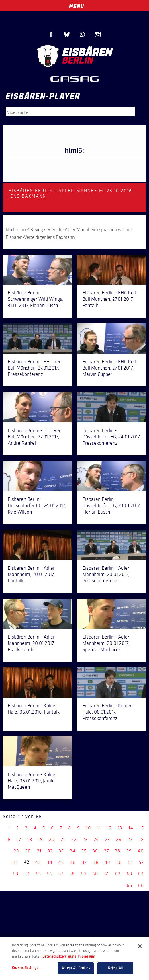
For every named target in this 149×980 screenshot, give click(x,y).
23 (85, 839)
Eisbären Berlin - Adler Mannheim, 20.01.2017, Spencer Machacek (106, 643)
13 (120, 828)
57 (61, 874)
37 (106, 851)
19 (41, 839)
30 (28, 851)
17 (19, 839)
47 (84, 862)
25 (107, 839)
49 (107, 862)
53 (16, 874)
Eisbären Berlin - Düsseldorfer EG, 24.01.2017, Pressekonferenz (111, 437)
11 (99, 828)
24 (96, 839)
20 (52, 839)
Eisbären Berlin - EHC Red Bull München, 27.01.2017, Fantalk (109, 299)
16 (8, 839)
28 (141, 839)
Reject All (115, 968)
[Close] (140, 946)
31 (39, 851)
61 (107, 874)
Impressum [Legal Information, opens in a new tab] (86, 956)
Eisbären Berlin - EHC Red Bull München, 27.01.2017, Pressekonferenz (35, 368)
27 (130, 839)
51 (130, 862)
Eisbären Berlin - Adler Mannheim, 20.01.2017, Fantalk (31, 574)
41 (15, 862)
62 (118, 874)
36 (95, 851)
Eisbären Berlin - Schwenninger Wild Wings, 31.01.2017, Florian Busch (36, 299)
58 (72, 874)
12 (109, 828)
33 (61, 851)
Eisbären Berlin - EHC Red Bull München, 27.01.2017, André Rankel (35, 437)
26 (119, 839)
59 (84, 874)
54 (27, 874)
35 (84, 851)
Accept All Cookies (76, 968)
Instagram (98, 34)
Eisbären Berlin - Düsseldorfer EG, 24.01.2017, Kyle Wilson (37, 505)
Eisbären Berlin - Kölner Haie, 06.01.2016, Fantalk (34, 709)
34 (73, 851)
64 (141, 874)
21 (63, 839)
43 (38, 862)
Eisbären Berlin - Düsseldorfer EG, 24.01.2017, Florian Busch (111, 505)
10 (89, 828)
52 (141, 862)
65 (129, 885)
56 (50, 874)
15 (142, 828)
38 (118, 851)
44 (50, 862)
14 (131, 828)
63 (129, 874)
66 (141, 885)
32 (50, 851)
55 (38, 874)
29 (16, 851)
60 (95, 874)
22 (74, 839)
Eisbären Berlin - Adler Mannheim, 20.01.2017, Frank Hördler (31, 643)
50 (119, 862)
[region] (74, 958)
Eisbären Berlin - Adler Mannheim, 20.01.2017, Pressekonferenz (106, 574)
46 (73, 862)
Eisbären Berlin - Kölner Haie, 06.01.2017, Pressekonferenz (107, 712)
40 (141, 851)
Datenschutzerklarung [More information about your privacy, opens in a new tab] (59, 956)
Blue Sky (67, 34)
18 (30, 839)
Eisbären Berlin (74, 56)
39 (129, 851)
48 (96, 862)
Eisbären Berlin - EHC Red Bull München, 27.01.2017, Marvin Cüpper (109, 368)
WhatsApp (82, 34)
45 (61, 862)
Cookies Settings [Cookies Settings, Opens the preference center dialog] (25, 968)
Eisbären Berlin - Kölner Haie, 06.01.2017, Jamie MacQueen (32, 781)
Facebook (51, 34)
